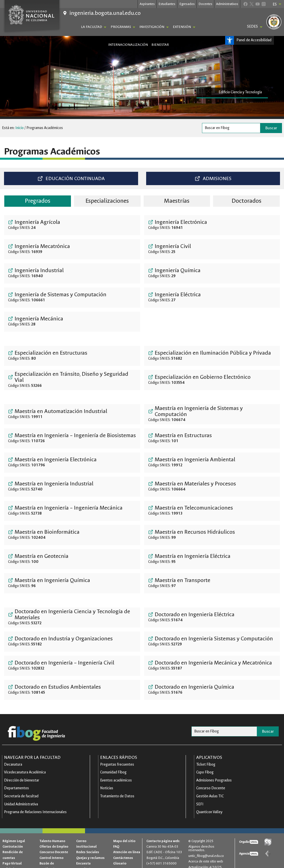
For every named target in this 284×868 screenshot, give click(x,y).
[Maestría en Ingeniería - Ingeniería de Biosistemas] (72, 438)
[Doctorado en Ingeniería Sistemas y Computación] (212, 641)
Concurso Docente (54, 844)
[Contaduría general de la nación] (268, 846)
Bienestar (160, 45)
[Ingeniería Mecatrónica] (72, 249)
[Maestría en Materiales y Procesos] (212, 486)
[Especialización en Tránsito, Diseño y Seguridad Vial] (72, 380)
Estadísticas (86, 861)
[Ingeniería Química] (212, 273)
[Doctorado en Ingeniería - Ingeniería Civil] (72, 665)
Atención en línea (127, 844)
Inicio (19, 128)
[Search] (231, 128)
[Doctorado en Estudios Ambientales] (72, 689)
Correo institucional (86, 836)
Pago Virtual (12, 856)
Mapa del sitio (124, 833)
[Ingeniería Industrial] (72, 273)
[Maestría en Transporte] (212, 583)
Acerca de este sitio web (206, 854)
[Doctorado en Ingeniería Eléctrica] (212, 617)
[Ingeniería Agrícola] (72, 225)
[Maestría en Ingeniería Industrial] (72, 486)
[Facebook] (245, 4)
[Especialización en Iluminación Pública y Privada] (212, 355)
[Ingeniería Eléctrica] (212, 297)
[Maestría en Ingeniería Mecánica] (72, 510)
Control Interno (51, 850)
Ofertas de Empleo (54, 839)
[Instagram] (263, 4)
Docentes (205, 4)
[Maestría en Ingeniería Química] (72, 583)
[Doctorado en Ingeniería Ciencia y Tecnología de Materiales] (72, 617)
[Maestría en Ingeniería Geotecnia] (72, 559)
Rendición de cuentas (13, 847)
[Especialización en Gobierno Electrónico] (212, 380)
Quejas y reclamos (90, 850)
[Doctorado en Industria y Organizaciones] (72, 641)
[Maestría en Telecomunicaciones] (212, 510)
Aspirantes (147, 4)
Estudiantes (167, 4)
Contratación (13, 839)
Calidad (8, 861)
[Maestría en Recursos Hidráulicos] (212, 534)
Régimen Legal (14, 833)
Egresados (187, 4)
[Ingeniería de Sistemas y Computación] (72, 297)
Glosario (120, 856)
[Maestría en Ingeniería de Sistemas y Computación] (212, 414)
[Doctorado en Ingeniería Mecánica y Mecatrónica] (212, 665)
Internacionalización (128, 45)
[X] (251, 4)
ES (277, 4)
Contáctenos (123, 850)
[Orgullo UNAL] (249, 834)
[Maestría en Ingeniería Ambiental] (212, 462)
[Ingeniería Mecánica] (72, 321)
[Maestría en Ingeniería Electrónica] (72, 462)
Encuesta (83, 856)
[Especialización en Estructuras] (72, 355)
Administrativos (227, 4)
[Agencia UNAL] (249, 846)
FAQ (116, 839)
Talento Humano (52, 833)
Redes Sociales (88, 844)
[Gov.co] (268, 834)
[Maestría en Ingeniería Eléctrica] (212, 559)
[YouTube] (257, 4)
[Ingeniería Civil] (212, 249)
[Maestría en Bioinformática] (72, 534)
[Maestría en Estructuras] (212, 438)
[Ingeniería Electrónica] (212, 225)
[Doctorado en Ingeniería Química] (212, 689)
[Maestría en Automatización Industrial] (72, 414)
